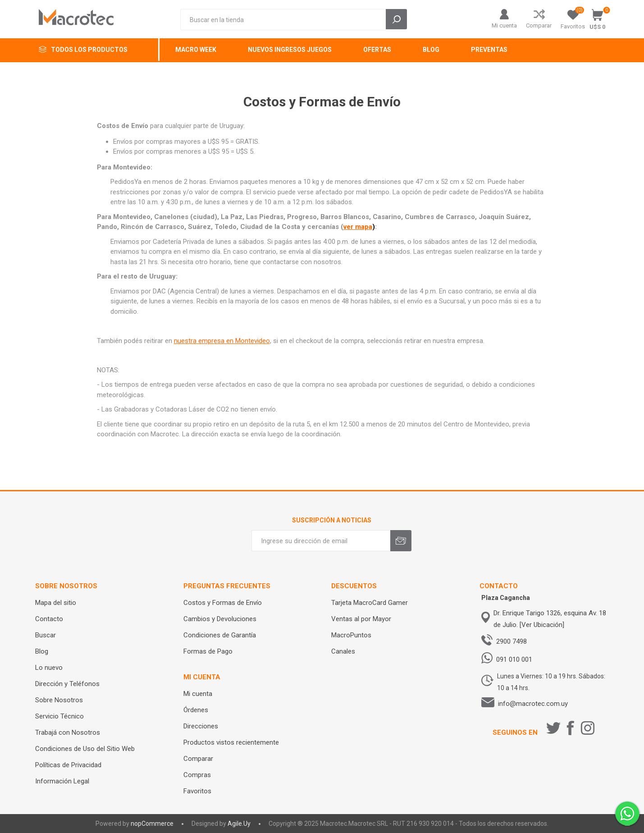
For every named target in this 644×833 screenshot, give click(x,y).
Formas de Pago (208, 651)
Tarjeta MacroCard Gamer (370, 603)
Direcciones (201, 726)
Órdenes (196, 710)
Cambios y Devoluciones (220, 619)
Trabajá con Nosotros (68, 732)
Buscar (46, 635)
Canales (343, 651)
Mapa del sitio (56, 603)
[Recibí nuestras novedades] (321, 541)
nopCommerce (152, 824)
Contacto (49, 619)
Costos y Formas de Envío (223, 603)
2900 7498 (512, 641)
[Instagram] (588, 728)
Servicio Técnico (59, 716)
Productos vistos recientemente (231, 742)
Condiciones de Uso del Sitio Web (85, 749)
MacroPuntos (351, 635)
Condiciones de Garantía (220, 635)
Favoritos (197, 791)
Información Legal (62, 781)
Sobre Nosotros (59, 700)
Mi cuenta (504, 25)
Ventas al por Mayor (361, 619)
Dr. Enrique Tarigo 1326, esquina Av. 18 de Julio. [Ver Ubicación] (550, 619)
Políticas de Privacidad (68, 765)
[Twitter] (553, 728)
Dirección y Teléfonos (67, 684)
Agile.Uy (239, 824)
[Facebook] (571, 728)
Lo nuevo (49, 668)
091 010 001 (514, 659)
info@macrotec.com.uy (533, 704)
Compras (197, 775)
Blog (42, 651)
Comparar (539, 25)
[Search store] (283, 20)
